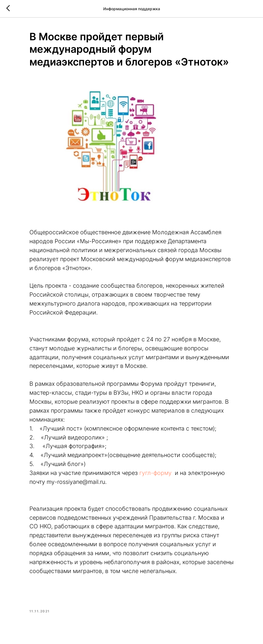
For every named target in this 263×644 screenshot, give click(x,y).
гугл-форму (155, 473)
